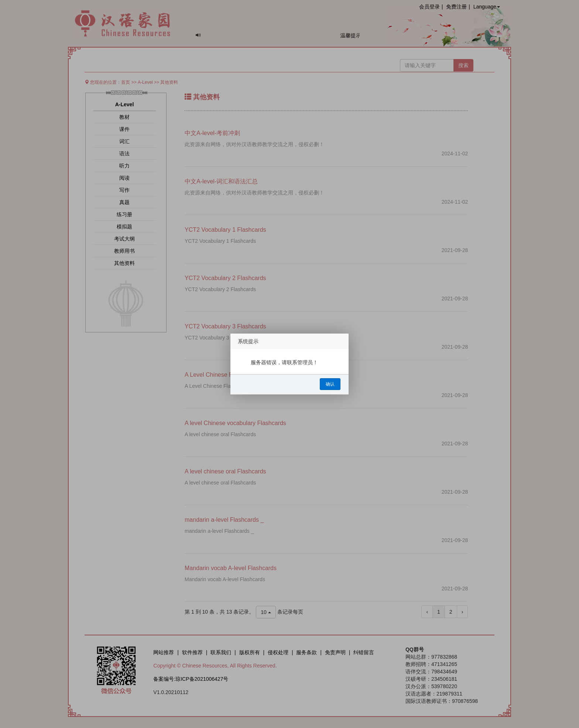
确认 (330, 384)
